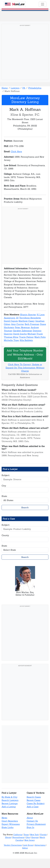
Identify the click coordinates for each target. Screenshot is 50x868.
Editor (25, 848)
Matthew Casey (27, 321)
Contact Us (32, 821)
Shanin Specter (28, 315)
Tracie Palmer (26, 337)
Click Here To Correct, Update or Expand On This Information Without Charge (25, 368)
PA (24, 88)
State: (4, 496)
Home (5, 88)
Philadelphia (35, 88)
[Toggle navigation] (43, 4)
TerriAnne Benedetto (30, 318)
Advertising (40, 845)
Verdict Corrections (13, 845)
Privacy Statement (36, 824)
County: (5, 535)
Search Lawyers (10, 800)
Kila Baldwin (26, 340)
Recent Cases (34, 800)
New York (34, 835)
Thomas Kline (11, 337)
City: (4, 486)
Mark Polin (40, 337)
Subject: (6, 475)
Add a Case (33, 807)
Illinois (8, 837)
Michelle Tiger (11, 340)
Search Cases (34, 797)
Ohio (28, 837)
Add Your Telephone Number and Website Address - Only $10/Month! (25, 354)
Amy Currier (18, 324)
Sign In (30, 827)
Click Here (16, 151)
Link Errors (28, 845)
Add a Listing (9, 807)
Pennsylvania (18, 837)
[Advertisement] (25, 53)
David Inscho (20, 334)
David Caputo (11, 321)
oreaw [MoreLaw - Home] (15, 4)
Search (25, 507)
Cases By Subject (36, 803)
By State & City (9, 797)
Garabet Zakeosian (23, 331)
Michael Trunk (35, 334)
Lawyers (15, 88)
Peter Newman (22, 327)
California (18, 835)
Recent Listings (10, 803)
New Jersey (30, 840)
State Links (8, 827)
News (4, 818)
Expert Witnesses (11, 824)
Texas (26, 835)
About (30, 818)
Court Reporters (10, 821)
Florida (43, 835)
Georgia (35, 837)
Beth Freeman (32, 324)
